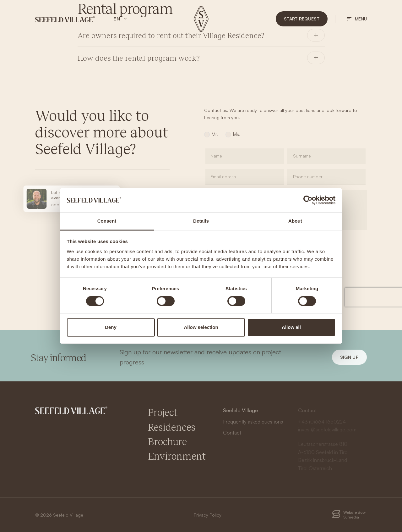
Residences (172, 427)
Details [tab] (201, 221)
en (117, 19)
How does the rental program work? (139, 58)
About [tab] (295, 221)
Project (163, 412)
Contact (232, 433)
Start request (302, 19)
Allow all (291, 327)
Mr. (215, 134)
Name (216, 156)
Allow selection (201, 327)
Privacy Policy (208, 515)
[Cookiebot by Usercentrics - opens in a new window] (308, 200)
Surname (302, 156)
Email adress (223, 177)
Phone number (308, 177)
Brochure (167, 441)
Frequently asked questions (253, 422)
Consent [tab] (107, 221)
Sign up (349, 357)
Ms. (237, 134)
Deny (111, 327)
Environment (177, 456)
